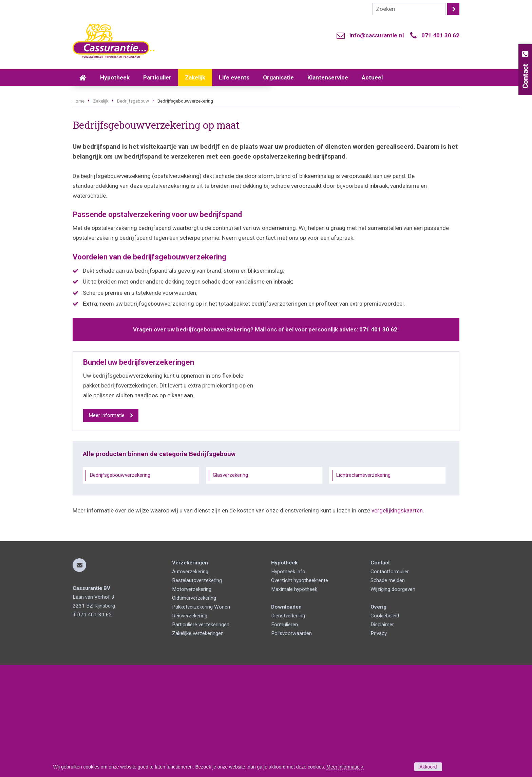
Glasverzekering (230, 588)
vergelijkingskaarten (397, 623)
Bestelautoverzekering (197, 692)
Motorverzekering (192, 701)
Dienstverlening (288, 728)
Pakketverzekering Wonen (201, 719)
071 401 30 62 (440, 35)
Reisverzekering (190, 728)
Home (79, 213)
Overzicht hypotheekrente (300, 692)
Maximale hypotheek (294, 701)
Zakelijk (101, 213)
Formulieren (284, 737)
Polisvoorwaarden (291, 745)
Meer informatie (107, 528)
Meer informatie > (345, 767)
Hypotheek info (288, 684)
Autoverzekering (190, 684)
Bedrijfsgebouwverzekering (120, 588)
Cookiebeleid (385, 728)
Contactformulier (390, 684)
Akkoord (428, 767)
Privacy (379, 745)
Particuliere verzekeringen (201, 737)
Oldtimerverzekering (194, 710)
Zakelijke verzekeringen (198, 745)
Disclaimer (382, 737)
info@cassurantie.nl (377, 35)
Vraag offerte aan (105, 176)
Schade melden (388, 692)
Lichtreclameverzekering (363, 588)
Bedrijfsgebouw (133, 213)
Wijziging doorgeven (393, 701)
